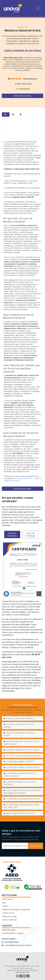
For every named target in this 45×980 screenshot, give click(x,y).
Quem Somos (8, 899)
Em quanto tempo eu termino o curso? (21, 750)
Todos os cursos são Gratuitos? (19, 718)
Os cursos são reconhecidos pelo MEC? (22, 756)
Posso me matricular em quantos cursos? (19, 734)
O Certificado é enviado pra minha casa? (22, 799)
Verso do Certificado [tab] (30, 534)
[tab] (6, 114)
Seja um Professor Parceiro (13, 933)
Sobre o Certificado (10, 920)
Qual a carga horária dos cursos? (19, 813)
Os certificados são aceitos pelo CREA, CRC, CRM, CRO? (21, 806)
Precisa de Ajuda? (9, 930)
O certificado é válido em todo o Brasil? (21, 767)
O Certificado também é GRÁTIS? (19, 761)
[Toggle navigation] (38, 8)
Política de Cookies (9, 916)
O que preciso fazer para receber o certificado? (20, 783)
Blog (4, 903)
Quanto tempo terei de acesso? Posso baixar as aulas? (21, 743)
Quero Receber (36, 846)
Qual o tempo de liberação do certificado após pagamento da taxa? (22, 792)
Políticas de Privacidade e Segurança (16, 909)
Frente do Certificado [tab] (12, 534)
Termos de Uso (8, 913)
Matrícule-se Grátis (22, 96)
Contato (5, 906)
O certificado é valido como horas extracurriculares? (19, 775)
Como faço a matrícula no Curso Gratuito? (19, 726)
